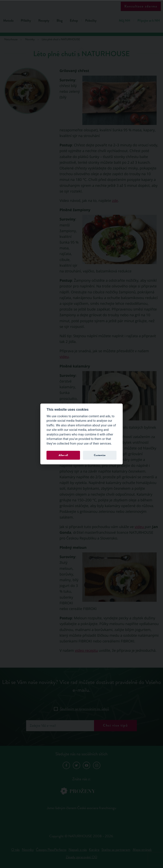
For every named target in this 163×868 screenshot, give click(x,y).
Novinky (28, 850)
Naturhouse (11, 40)
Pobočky (91, 21)
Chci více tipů (115, 725)
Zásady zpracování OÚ (81, 857)
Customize (100, 455)
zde (115, 200)
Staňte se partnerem (116, 850)
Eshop (74, 21)
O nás (15, 850)
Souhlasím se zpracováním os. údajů (84, 709)
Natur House (82, 7)
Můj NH (124, 21)
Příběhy (26, 21)
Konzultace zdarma (141, 6)
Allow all (63, 455)
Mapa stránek (142, 850)
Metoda (8, 21)
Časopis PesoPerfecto (51, 850)
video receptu (86, 650)
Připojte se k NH (149, 21)
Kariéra (94, 850)
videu (64, 357)
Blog (59, 21)
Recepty (44, 21)
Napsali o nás (78, 850)
